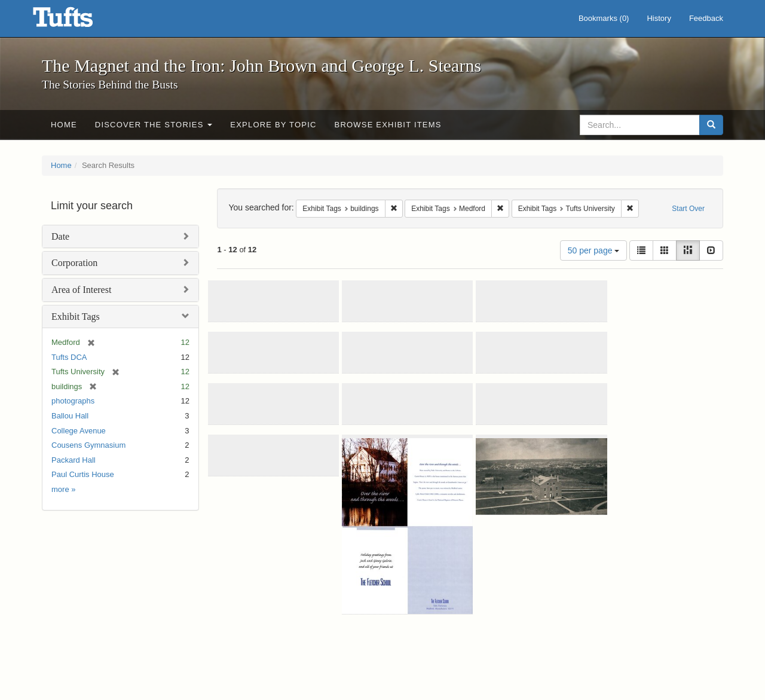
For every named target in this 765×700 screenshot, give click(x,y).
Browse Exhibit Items (388, 125)
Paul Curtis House (83, 474)
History (659, 18)
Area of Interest (81, 290)
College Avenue (79, 431)
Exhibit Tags (76, 317)
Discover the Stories (154, 125)
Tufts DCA (69, 357)
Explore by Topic (273, 125)
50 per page (594, 250)
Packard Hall (74, 460)
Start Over (688, 209)
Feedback (706, 18)
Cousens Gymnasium (88, 445)
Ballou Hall (70, 416)
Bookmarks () (604, 18)
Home (64, 125)
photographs (73, 401)
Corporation (74, 263)
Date (60, 236)
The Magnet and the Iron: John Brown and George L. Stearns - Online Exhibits (78, 21)
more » (63, 489)
